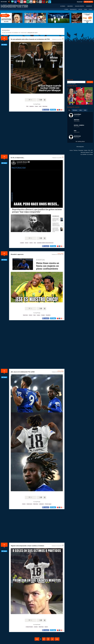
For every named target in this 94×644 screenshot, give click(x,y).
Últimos (63, 6)
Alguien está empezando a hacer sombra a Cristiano (27, 546)
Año (85, 110)
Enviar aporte (80, 6)
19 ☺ (30, 238)
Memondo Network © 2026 (87, 152)
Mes (81, 110)
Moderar (89, 6)
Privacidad (81, 150)
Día (69, 110)
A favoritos (45, 100)
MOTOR (80, 9)
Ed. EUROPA (84, 154)
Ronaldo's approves (17, 254)
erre (63, 38)
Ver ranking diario (80, 141)
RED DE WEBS (4, 2)
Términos (76, 150)
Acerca (71, 150)
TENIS (85, 9)
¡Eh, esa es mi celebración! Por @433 (23, 372)
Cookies (86, 150)
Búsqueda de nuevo (33, 33)
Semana (75, 110)
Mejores (70, 6)
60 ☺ (30, 620)
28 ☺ (30, 100)
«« (37, 639)
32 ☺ (30, 308)
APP (92, 150)
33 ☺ (30, 497)
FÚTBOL (66, 9)
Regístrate (80, 2)
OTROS (91, 9)
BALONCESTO (73, 9)
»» (57, 639)
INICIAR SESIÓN (88, 2)
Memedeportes (80, 147)
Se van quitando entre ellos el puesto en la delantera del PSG (30, 39)
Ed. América (90, 154)
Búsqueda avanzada (71, 84)
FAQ (89, 150)
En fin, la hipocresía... (18, 158)
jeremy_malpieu (61, 254)
